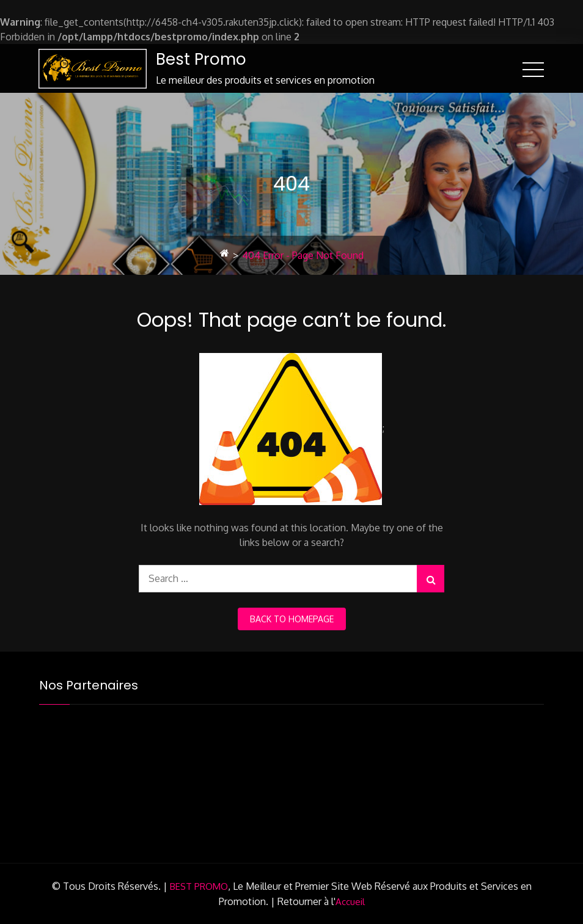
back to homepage (292, 619)
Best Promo (201, 59)
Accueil (350, 902)
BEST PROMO (199, 886)
